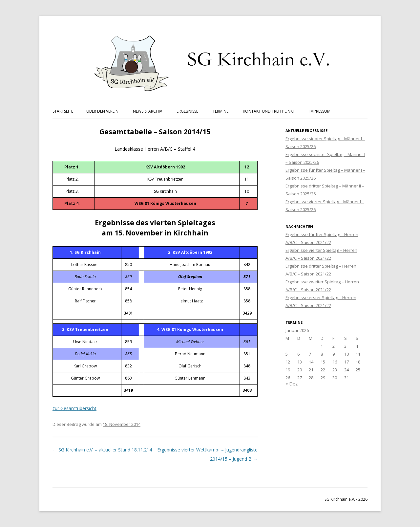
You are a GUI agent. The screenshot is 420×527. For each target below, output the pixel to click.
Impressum (320, 111)
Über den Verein (102, 111)
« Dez (292, 384)
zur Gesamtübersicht (74, 408)
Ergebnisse (187, 111)
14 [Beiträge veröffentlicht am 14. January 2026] (311, 362)
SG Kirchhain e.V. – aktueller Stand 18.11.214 (102, 450)
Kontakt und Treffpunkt (269, 111)
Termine (220, 111)
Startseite (63, 111)
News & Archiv (147, 111)
